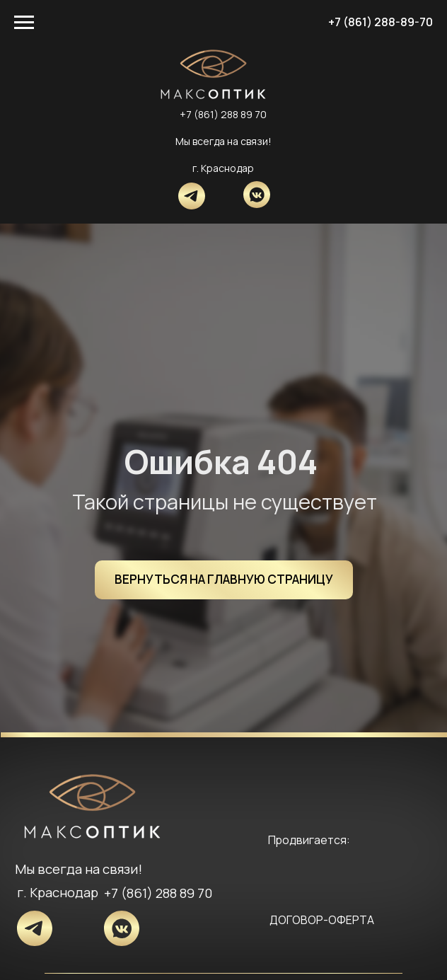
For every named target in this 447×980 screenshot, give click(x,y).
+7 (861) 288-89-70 (381, 22)
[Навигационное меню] (24, 23)
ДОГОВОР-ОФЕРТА (322, 920)
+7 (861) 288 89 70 (223, 114)
